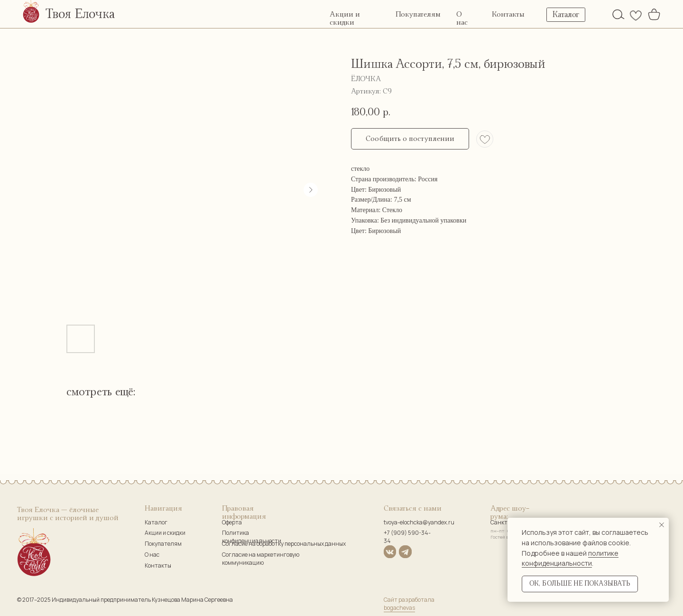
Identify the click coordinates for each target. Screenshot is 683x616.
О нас (152, 555)
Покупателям (418, 14)
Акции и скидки (165, 533)
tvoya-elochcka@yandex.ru (419, 522)
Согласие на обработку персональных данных (284, 544)
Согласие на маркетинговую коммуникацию (261, 559)
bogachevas (399, 608)
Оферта (232, 522)
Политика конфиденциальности (252, 537)
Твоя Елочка (80, 14)
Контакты (508, 14)
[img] (618, 14)
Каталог (156, 522)
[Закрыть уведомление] (662, 525)
